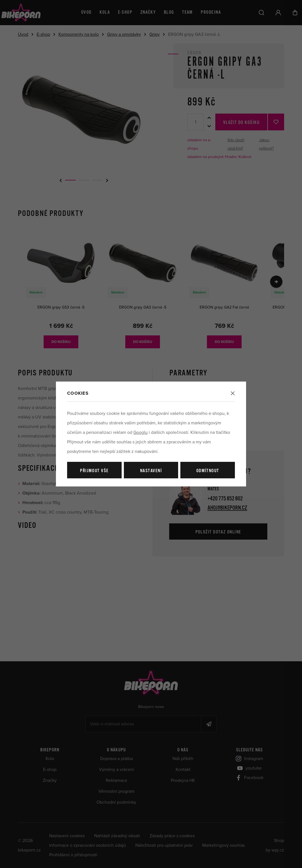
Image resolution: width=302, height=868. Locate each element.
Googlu (141, 432)
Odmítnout (208, 471)
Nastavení (151, 471)
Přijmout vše (94, 471)
